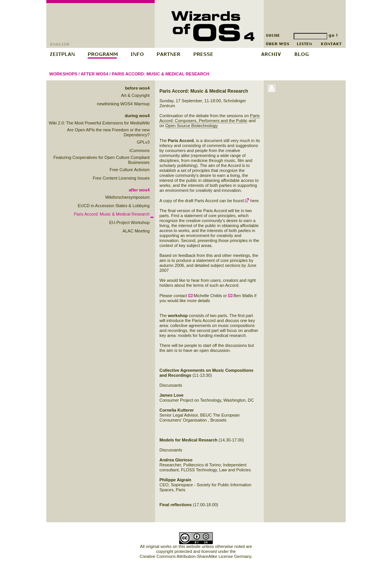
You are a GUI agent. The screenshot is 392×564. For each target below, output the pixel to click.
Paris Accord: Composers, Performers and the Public (209, 118)
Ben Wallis (241, 296)
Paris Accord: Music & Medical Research (161, 74)
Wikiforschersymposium (127, 197)
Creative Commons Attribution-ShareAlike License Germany (195, 556)
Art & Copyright (135, 95)
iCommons (140, 150)
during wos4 (137, 116)
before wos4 (137, 88)
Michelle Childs (205, 296)
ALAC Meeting (136, 231)
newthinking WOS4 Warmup (123, 104)
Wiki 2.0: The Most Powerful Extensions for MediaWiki (99, 123)
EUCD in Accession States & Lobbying (114, 206)
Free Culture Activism (130, 170)
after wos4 (95, 74)
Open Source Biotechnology (192, 126)
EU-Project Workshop (129, 222)
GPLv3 (143, 142)
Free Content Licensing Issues (121, 178)
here (252, 201)
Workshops (63, 74)
